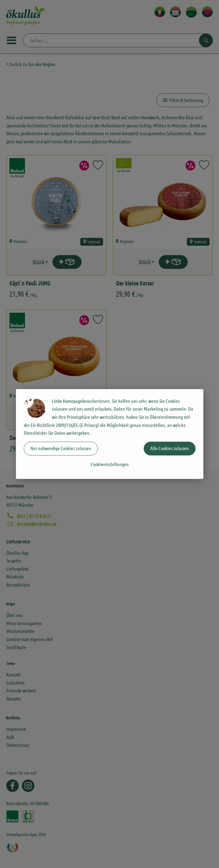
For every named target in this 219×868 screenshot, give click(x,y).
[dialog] (109, 434)
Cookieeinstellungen (110, 464)
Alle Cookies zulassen (170, 448)
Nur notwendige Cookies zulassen (61, 448)
